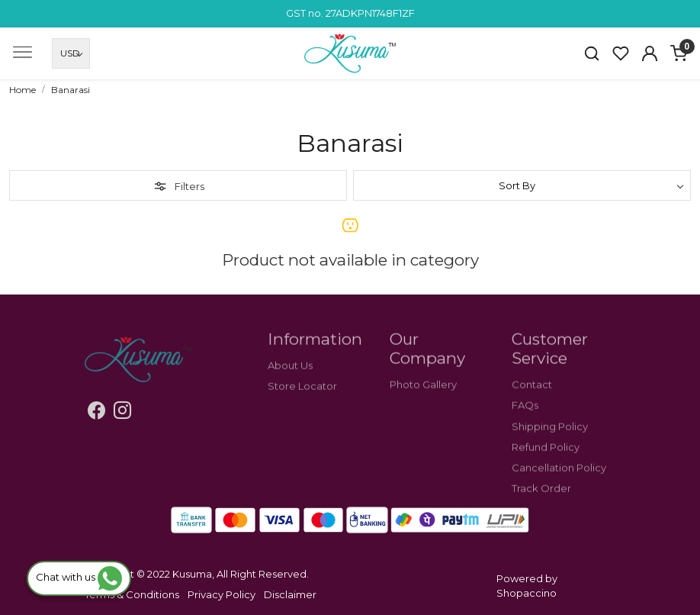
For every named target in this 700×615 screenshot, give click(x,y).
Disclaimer (290, 594)
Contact (532, 395)
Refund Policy (546, 457)
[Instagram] (122, 413)
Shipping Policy (550, 436)
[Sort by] (522, 185)
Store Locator (302, 397)
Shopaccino (527, 593)
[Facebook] (96, 413)
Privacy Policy (222, 594)
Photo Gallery (423, 395)
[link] (592, 53)
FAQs (525, 416)
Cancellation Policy (559, 478)
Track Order (541, 499)
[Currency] (71, 53)
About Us (290, 376)
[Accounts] (650, 53)
